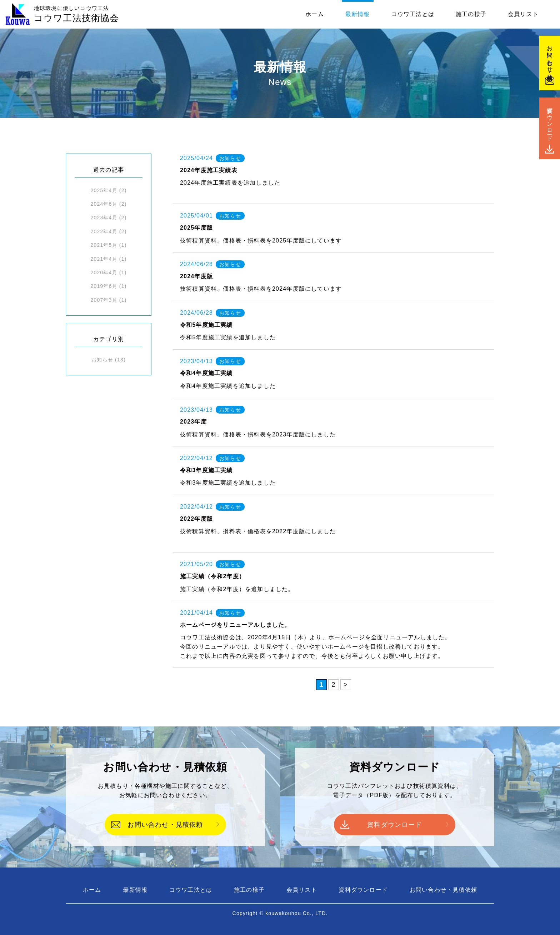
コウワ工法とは (413, 14)
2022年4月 (104, 231)
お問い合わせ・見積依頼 (165, 825)
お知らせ (102, 360)
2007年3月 (104, 300)
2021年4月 (104, 259)
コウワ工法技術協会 (77, 14)
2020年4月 (104, 272)
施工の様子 (471, 14)
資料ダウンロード (395, 825)
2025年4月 (104, 190)
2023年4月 (104, 217)
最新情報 (358, 14)
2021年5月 (104, 245)
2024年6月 (104, 204)
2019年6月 (104, 286)
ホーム (315, 14)
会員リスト (523, 14)
